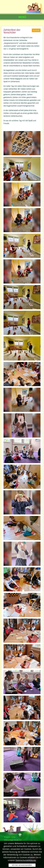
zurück (36, 30)
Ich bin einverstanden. (22, 865)
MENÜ (22, 17)
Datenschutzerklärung (26, 860)
